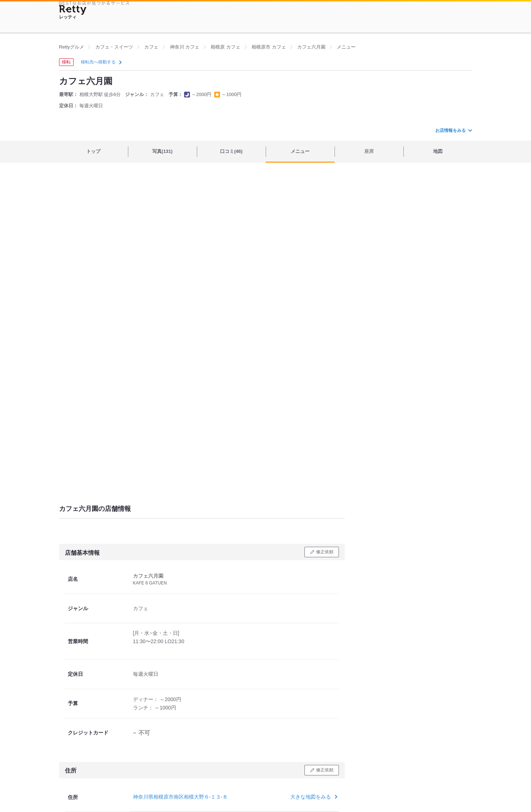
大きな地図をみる (313, 797)
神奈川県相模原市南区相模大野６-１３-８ (180, 797)
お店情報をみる (453, 130)
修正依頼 (325, 552)
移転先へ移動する (101, 62)
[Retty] (73, 10)
